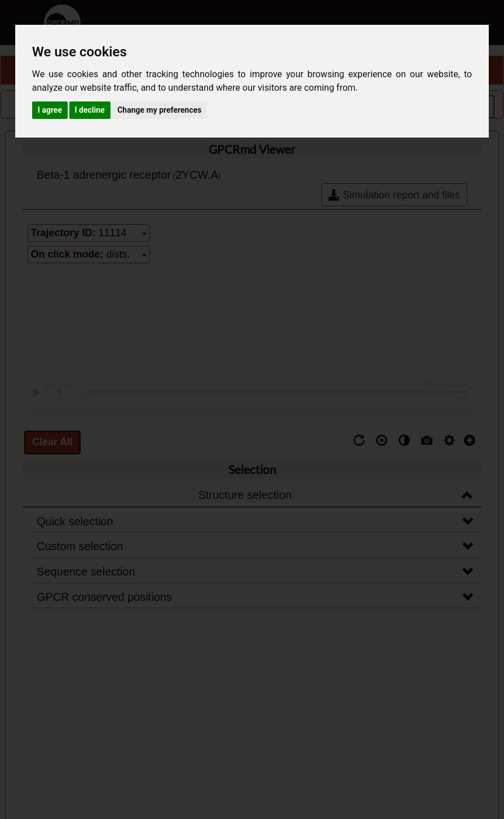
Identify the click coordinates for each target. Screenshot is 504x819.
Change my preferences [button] (159, 110)
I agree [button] (50, 110)
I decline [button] (90, 110)
